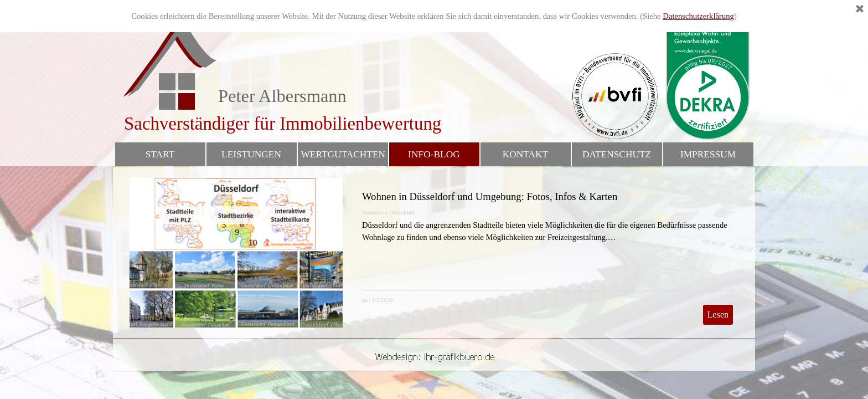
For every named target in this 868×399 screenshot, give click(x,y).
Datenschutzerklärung (698, 16)
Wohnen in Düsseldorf (389, 213)
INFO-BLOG (434, 154)
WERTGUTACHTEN (343, 154)
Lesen (718, 314)
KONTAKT (525, 154)
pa (365, 300)
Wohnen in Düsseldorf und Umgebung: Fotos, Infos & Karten (490, 196)
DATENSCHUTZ (617, 154)
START (160, 154)
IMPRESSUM (708, 154)
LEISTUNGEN (251, 154)
